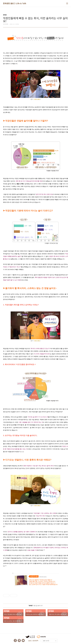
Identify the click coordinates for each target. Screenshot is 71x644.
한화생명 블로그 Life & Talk (15, 3)
